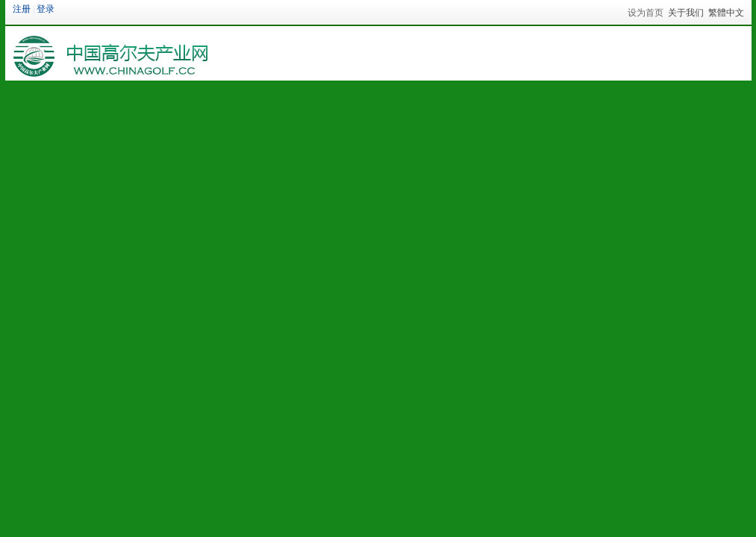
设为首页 (646, 13)
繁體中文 (726, 13)
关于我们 (686, 13)
